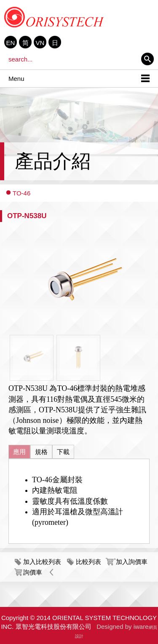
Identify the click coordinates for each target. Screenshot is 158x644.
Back (52, 572)
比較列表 (88, 562)
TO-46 (21, 193)
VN (40, 43)
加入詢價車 (132, 562)
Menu (16, 79)
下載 (63, 452)
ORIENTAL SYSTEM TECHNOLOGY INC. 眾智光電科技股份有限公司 (54, 17)
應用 (19, 452)
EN (11, 43)
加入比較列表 (42, 562)
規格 (41, 452)
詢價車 (33, 572)
